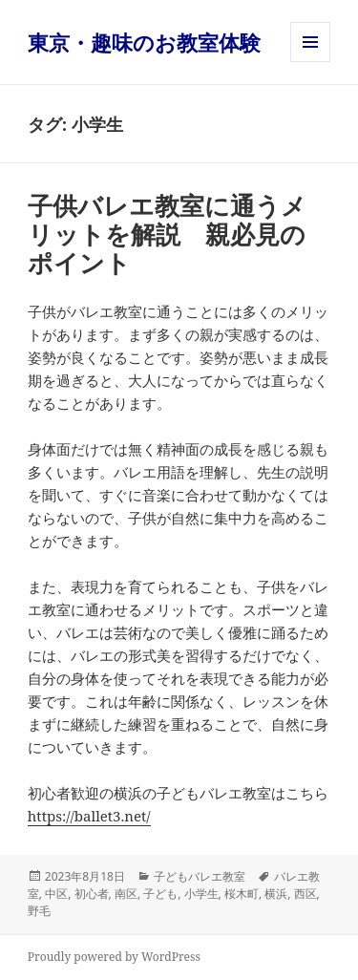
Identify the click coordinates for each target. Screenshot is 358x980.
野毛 (39, 911)
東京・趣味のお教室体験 (144, 42)
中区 (56, 894)
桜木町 (242, 894)
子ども (160, 894)
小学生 (201, 894)
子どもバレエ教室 (200, 876)
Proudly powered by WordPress (114, 957)
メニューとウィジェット (310, 62)
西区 (305, 894)
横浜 (276, 894)
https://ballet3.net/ (89, 816)
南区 (126, 894)
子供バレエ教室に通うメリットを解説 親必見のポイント (167, 234)
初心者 (92, 894)
